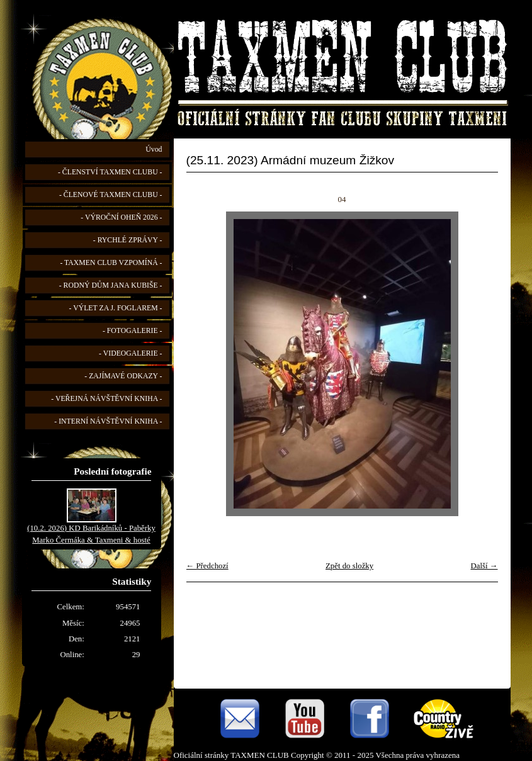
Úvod (154, 149)
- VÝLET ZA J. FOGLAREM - (116, 308)
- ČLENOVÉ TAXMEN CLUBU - (111, 195)
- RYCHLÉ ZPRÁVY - (128, 240)
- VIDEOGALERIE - (130, 353)
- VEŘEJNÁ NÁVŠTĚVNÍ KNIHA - (106, 399)
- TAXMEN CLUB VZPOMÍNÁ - (111, 263)
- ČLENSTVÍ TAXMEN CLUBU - (110, 172)
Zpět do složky (349, 566)
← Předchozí (207, 566)
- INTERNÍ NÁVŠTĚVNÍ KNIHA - (108, 421)
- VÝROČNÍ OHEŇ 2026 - (121, 217)
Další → (484, 566)
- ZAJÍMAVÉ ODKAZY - (123, 376)
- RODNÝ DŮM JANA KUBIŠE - (111, 285)
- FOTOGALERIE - (133, 331)
